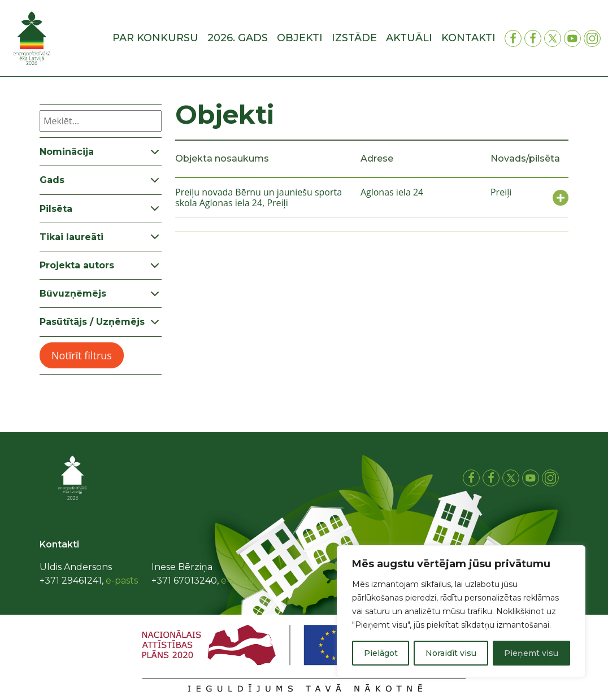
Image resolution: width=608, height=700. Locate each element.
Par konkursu (155, 38)
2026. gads (238, 38)
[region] (461, 611)
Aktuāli (409, 38)
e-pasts (122, 581)
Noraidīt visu (451, 653)
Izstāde (354, 38)
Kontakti (468, 38)
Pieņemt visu (531, 653)
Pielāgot (381, 653)
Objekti (300, 38)
